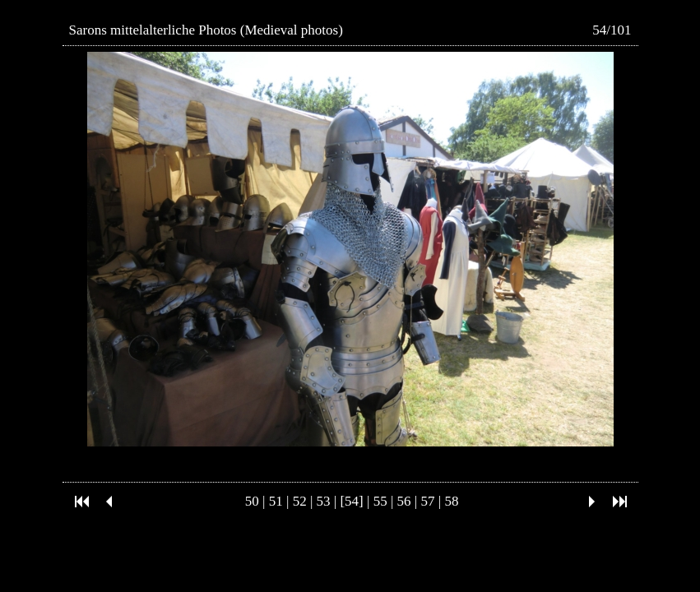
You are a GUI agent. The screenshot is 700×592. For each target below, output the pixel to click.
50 (252, 501)
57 (428, 501)
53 (324, 501)
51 (276, 501)
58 (451, 501)
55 (380, 501)
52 (300, 501)
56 (404, 501)
